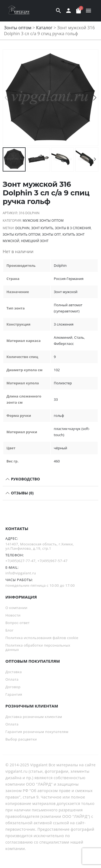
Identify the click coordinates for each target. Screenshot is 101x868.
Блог (9, 630)
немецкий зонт (35, 241)
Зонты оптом (18, 28)
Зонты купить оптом (22, 234)
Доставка (14, 672)
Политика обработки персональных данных (38, 647)
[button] (95, 98)
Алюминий (63, 337)
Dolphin (22, 228)
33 (56, 399)
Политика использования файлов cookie (42, 638)
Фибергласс (64, 344)
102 (57, 370)
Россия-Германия (69, 279)
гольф (59, 415)
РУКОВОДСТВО (25, 479)
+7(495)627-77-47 (20, 561)
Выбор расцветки (21, 739)
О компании (16, 608)
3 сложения (64, 324)
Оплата (12, 679)
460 (57, 461)
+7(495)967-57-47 (53, 561)
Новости (13, 615)
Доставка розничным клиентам (34, 717)
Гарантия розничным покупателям (37, 732)
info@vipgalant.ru (21, 573)
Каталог (44, 28)
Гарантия (14, 694)
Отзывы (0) (22, 493)
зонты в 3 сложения (73, 228)
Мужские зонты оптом (43, 220)
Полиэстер (63, 383)
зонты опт (51, 234)
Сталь (79, 337)
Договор (13, 687)
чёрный (61, 448)
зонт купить (42, 228)
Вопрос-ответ (18, 623)
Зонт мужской (66, 292)
